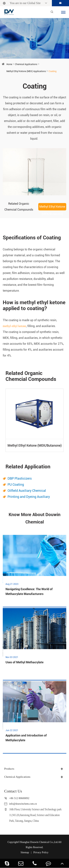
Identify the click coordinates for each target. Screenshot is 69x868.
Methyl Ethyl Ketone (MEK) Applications (26, 71)
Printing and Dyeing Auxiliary (29, 497)
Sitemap (25, 852)
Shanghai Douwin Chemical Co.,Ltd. (39, 842)
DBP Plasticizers (20, 478)
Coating (53, 71)
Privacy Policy (41, 852)
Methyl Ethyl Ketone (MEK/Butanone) (52, 208)
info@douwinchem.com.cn (24, 804)
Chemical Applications (26, 64)
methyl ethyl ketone (14, 326)
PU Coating (16, 484)
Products (9, 769)
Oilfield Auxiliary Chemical (27, 491)
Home (9, 64)
